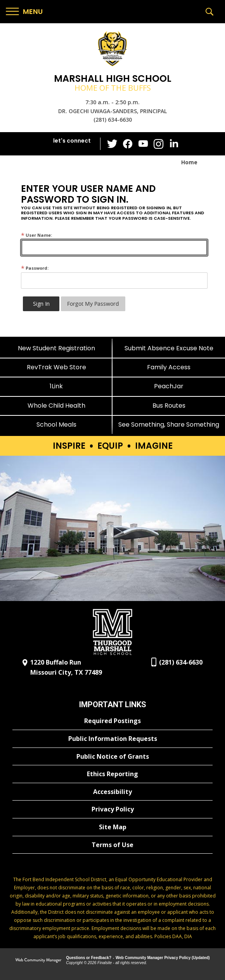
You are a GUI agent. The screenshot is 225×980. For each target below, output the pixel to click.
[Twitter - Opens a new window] (112, 143)
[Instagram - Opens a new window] (159, 144)
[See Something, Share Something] (169, 425)
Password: (35, 268)
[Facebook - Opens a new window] (128, 144)
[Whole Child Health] (56, 406)
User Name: (36, 235)
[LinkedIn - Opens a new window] (174, 143)
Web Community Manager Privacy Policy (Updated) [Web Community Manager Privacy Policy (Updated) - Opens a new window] (163, 958)
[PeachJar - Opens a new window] (169, 386)
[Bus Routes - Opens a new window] (169, 406)
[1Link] (56, 386)
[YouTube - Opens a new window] (143, 144)
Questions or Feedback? (89, 958)
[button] (24, 12)
